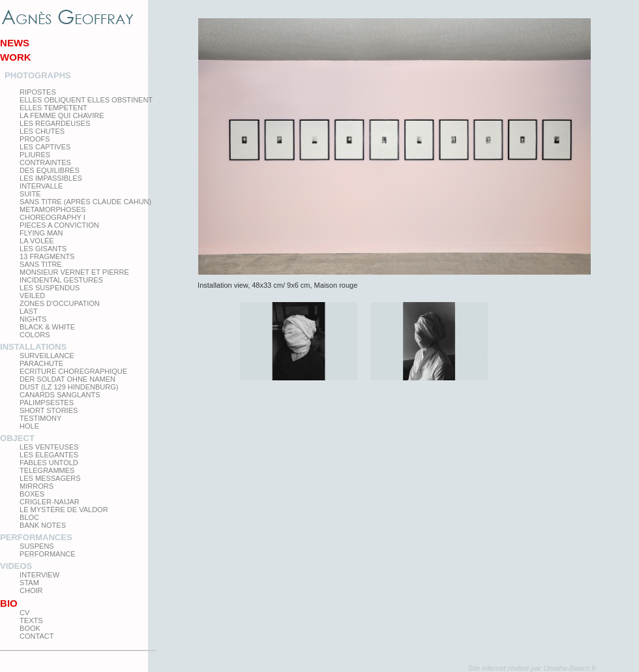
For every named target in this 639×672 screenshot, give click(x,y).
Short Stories (49, 410)
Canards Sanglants (60, 395)
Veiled (32, 296)
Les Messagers (50, 478)
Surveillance (47, 356)
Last (29, 311)
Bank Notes (43, 525)
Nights (33, 319)
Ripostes (38, 92)
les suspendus (50, 288)
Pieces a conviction (59, 225)
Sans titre (41, 264)
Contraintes (45, 162)
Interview (39, 575)
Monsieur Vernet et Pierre (74, 272)
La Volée (37, 241)
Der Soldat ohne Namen (67, 379)
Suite (30, 194)
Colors (35, 335)
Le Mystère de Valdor (64, 510)
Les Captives (45, 147)
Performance (48, 554)
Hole (29, 426)
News (15, 43)
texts (31, 620)
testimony (40, 418)
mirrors (37, 486)
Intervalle (41, 186)
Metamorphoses (52, 209)
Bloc (29, 517)
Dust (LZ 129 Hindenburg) (69, 387)
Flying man (41, 233)
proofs (35, 139)
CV (24, 613)
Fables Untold (49, 463)
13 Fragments (47, 256)
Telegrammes (47, 470)
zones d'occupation (60, 303)
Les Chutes (42, 131)
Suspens (37, 546)
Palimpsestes (47, 403)
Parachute (41, 363)
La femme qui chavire (62, 115)
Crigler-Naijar (50, 502)
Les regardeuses (55, 123)
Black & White (47, 327)
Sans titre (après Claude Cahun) (85, 202)
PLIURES (35, 155)
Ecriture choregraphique (73, 371)
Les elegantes (49, 455)
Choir (31, 590)
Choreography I (52, 217)
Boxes (32, 494)
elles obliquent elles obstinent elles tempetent (86, 104)
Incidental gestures (61, 280)
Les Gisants (43, 249)
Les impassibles (51, 178)
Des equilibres (50, 170)
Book (30, 628)
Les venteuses (49, 447)
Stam (29, 583)
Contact (37, 636)
